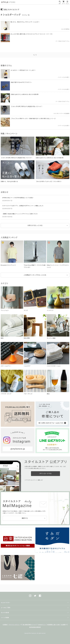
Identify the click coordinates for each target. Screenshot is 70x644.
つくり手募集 (5, 618)
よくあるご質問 (6, 608)
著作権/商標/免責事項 (35, 627)
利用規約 (5, 625)
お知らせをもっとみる (35, 225)
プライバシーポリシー (14, 625)
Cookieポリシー (42, 625)
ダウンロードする (45, 474)
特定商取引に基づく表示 (54, 625)
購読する (25, 518)
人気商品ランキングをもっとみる (35, 275)
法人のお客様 (5, 613)
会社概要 (63, 625)
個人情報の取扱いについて (30, 625)
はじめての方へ (6, 603)
